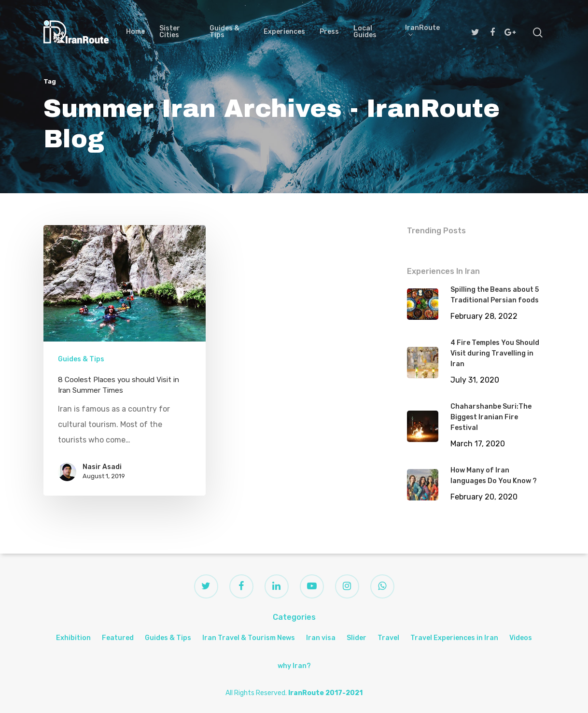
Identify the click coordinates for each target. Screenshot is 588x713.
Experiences (284, 32)
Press (329, 32)
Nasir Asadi (102, 467)
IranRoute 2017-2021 (325, 693)
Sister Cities (170, 32)
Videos (521, 638)
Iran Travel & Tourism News (249, 638)
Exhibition (73, 638)
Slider (357, 638)
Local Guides (365, 32)
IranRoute (422, 32)
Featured (118, 638)
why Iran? (294, 666)
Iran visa (321, 638)
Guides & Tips (224, 32)
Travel (388, 638)
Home (135, 32)
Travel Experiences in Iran (454, 638)
